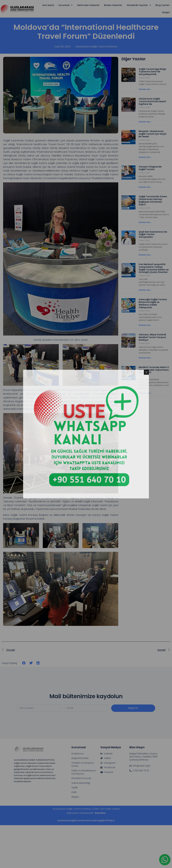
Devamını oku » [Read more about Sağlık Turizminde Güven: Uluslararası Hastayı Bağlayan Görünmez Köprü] (145, 222)
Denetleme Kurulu (81, 778)
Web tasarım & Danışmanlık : (86, 813)
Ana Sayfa (48, 5)
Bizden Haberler (113, 5)
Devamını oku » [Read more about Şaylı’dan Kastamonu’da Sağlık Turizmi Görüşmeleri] (145, 255)
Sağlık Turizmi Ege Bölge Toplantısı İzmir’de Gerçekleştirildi (152, 72)
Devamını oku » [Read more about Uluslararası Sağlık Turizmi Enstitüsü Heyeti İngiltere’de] (145, 122)
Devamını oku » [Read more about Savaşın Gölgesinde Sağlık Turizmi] (145, 187)
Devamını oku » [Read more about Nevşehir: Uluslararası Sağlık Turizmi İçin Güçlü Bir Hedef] (145, 157)
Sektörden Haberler (88, 5)
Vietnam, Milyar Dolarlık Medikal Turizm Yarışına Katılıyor (152, 337)
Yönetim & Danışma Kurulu (83, 765)
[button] (24, 663)
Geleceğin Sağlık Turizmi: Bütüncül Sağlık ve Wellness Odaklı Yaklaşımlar (153, 303)
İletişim (166, 12)
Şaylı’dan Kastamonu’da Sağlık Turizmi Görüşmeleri (153, 234)
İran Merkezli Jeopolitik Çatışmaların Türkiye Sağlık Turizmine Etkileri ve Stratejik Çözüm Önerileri (154, 268)
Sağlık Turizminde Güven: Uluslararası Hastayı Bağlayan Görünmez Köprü (153, 200)
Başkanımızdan (80, 758)
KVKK (74, 792)
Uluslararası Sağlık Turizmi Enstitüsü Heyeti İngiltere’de (152, 101)
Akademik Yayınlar (139, 5)
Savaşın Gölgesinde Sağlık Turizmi (150, 168)
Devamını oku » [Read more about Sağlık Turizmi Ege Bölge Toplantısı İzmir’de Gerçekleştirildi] (145, 89)
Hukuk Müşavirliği (81, 783)
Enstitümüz (78, 754)
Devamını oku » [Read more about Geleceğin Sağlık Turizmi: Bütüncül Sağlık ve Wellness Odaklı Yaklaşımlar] (145, 325)
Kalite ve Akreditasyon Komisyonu (84, 772)
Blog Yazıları (163, 5)
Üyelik (75, 788)
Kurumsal (66, 5)
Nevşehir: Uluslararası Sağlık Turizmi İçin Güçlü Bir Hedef (153, 134)
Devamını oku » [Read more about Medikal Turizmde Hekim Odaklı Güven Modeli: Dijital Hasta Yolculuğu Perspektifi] (145, 393)
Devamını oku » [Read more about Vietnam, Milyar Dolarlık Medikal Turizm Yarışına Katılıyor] (145, 358)
